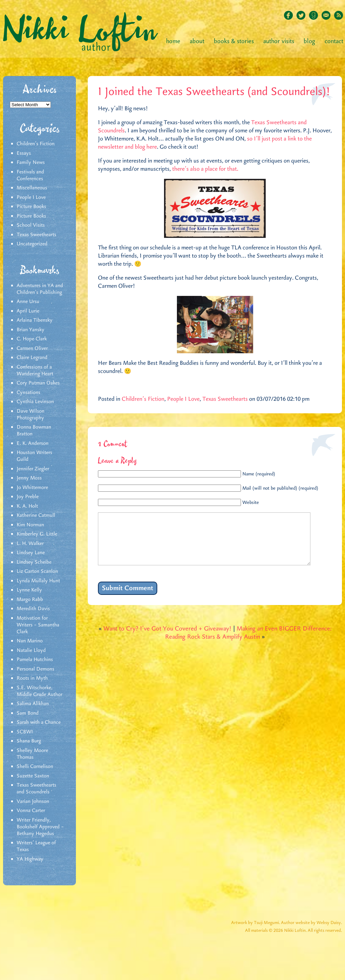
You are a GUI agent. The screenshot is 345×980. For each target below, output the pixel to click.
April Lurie (28, 311)
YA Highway (30, 859)
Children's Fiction (36, 144)
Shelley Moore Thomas (32, 754)
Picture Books (31, 207)
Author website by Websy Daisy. (311, 923)
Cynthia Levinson (35, 402)
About (197, 41)
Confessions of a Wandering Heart (35, 371)
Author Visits (279, 41)
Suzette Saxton (33, 776)
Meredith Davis (33, 609)
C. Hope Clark (32, 339)
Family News (31, 163)
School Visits (31, 225)
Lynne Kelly (29, 590)
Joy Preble (28, 497)
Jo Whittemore (32, 488)
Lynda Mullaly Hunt (38, 581)
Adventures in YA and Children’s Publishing (40, 289)
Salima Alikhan (33, 704)
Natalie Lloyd (31, 651)
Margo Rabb (30, 600)
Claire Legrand (32, 358)
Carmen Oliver (32, 348)
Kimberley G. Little (37, 534)
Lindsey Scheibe (34, 562)
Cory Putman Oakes (38, 383)
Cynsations (28, 393)
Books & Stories (234, 41)
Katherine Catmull (36, 515)
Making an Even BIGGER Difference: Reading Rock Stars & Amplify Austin (248, 643)
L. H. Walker (30, 544)
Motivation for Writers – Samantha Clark (38, 625)
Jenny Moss (29, 478)
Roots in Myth (32, 678)
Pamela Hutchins (35, 660)
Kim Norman (30, 525)
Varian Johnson (33, 802)
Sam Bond (28, 713)
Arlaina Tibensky (35, 320)
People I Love (31, 197)
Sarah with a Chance (39, 722)
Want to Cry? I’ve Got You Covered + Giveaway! (167, 639)
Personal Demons (35, 669)
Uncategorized (32, 244)
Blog (309, 41)
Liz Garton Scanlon (37, 571)
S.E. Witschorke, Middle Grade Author (39, 691)
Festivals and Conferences (30, 175)
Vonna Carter (31, 811)
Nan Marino (30, 641)
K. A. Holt (27, 506)
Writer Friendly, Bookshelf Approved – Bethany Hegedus (40, 827)
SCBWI (25, 732)
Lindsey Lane (31, 553)
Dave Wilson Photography (31, 415)
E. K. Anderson (33, 444)
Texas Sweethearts (36, 235)
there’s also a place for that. (205, 169)
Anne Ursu (28, 302)
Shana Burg (29, 741)
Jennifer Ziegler (33, 469)
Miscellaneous (32, 188)
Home (173, 41)
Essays (24, 153)
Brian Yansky (31, 330)
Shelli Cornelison (35, 767)
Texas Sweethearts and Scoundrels (36, 789)
